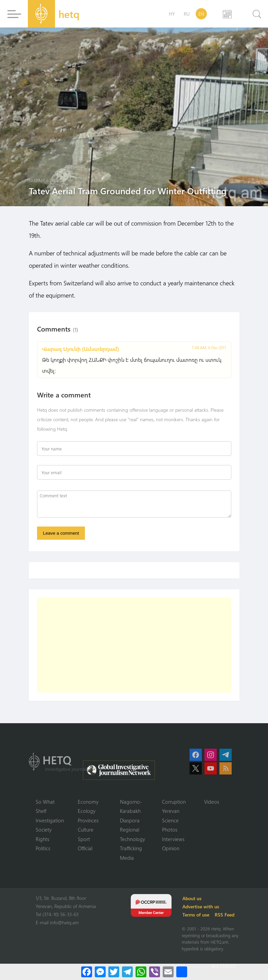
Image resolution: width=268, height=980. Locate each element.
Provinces (88, 820)
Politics (43, 848)
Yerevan (171, 811)
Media (127, 858)
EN (201, 14)
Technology (132, 839)
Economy (88, 802)
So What (45, 802)
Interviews (173, 839)
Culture (86, 830)
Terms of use (196, 915)
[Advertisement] (134, 645)
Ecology (87, 811)
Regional (130, 830)
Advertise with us (201, 906)
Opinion (171, 848)
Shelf (41, 811)
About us (192, 898)
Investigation (50, 820)
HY (172, 14)
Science (170, 820)
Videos (212, 802)
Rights (42, 839)
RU (187, 14)
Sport (84, 839)
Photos (170, 830)
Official (85, 848)
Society (44, 830)
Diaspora (130, 820)
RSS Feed (225, 915)
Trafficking (131, 848)
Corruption (174, 802)
